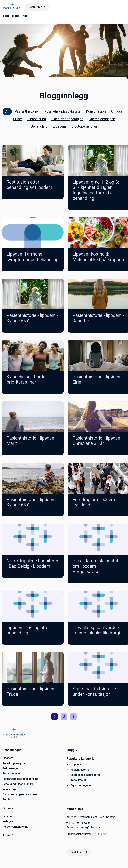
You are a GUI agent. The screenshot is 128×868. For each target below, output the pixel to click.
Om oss (117, 111)
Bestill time (37, 7)
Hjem (6, 16)
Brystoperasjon (12, 773)
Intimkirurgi (10, 789)
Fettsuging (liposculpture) (19, 784)
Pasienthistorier (27, 111)
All (7, 111)
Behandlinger (13, 750)
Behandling (39, 126)
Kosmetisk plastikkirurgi (62, 111)
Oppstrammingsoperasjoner (20, 794)
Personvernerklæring (16, 827)
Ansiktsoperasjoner (15, 763)
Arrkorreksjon (11, 768)
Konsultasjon (96, 111)
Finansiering (37, 119)
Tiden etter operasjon (67, 119)
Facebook (9, 816)
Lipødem (59, 126)
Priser (18, 119)
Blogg (16, 16)
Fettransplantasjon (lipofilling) (21, 779)
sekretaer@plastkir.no (89, 828)
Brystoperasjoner (84, 126)
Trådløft (7, 799)
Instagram (9, 821)
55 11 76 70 (83, 824)
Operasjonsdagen (102, 119)
